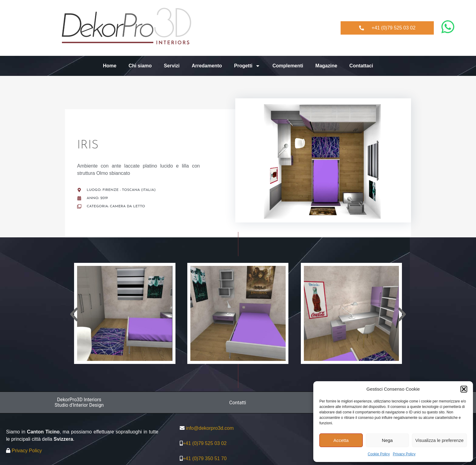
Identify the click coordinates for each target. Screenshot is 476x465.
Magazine (326, 66)
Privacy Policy (404, 454)
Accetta (341, 440)
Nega (387, 440)
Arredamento (207, 66)
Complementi (288, 66)
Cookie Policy (379, 454)
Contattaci (361, 66)
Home (110, 66)
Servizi (172, 66)
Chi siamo (140, 66)
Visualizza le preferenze (439, 440)
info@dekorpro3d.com (210, 428)
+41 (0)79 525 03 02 (205, 444)
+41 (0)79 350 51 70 (205, 459)
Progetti (247, 66)
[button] (464, 389)
